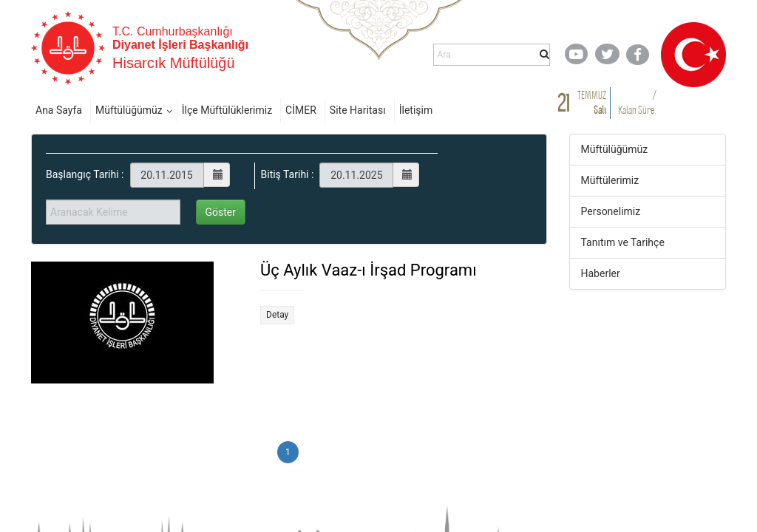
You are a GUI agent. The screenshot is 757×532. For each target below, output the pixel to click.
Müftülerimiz (610, 180)
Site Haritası (358, 110)
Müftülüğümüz (129, 110)
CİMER (301, 110)
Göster (221, 212)
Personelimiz (611, 211)
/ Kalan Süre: (637, 102)
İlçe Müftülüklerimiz (227, 110)
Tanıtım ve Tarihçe (623, 242)
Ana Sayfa (59, 110)
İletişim (416, 110)
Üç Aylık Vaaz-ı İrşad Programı (369, 270)
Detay (277, 315)
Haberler (601, 273)
